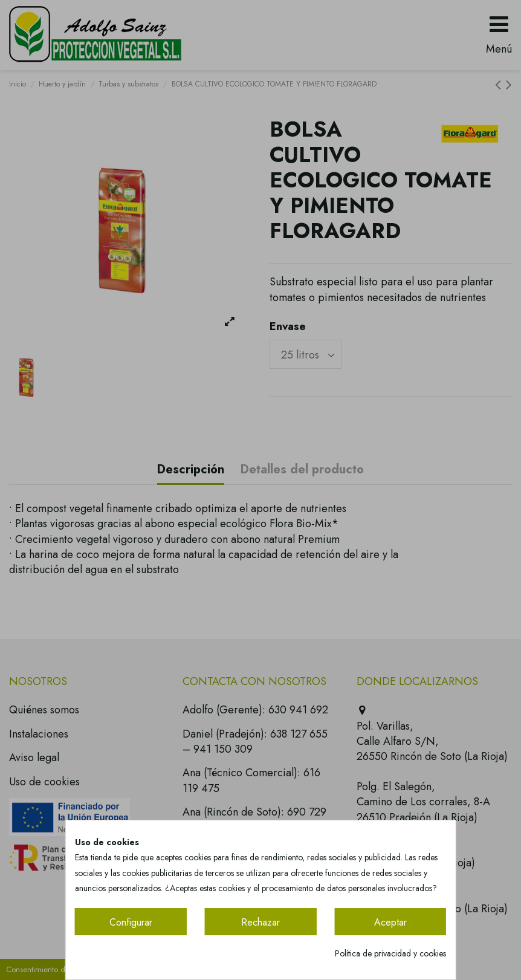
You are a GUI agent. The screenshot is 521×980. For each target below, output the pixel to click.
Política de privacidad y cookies (390, 953)
